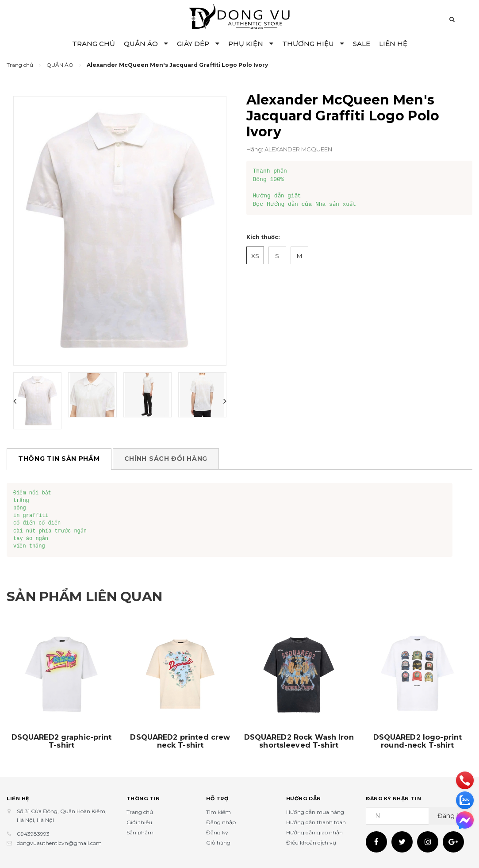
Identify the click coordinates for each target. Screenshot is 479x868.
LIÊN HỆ (393, 44)
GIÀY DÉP (198, 44)
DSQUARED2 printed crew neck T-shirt (180, 741)
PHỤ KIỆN (251, 44)
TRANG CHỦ (94, 44)
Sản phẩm (140, 832)
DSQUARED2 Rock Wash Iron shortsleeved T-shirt (299, 741)
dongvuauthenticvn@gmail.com (59, 843)
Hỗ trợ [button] (217, 799)
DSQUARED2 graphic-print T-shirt (62, 741)
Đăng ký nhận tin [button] (393, 799)
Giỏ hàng (218, 843)
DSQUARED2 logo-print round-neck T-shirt (418, 741)
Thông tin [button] (143, 799)
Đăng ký (217, 832)
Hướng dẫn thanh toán (316, 822)
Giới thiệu (139, 822)
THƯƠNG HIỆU (313, 44)
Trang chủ (140, 812)
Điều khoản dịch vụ (311, 843)
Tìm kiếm (218, 812)
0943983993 (33, 834)
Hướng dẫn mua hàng (315, 812)
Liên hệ (18, 799)
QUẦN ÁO (146, 44)
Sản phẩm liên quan (85, 596)
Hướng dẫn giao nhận (314, 832)
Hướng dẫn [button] (304, 799)
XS (255, 256)
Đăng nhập (221, 822)
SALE (362, 44)
